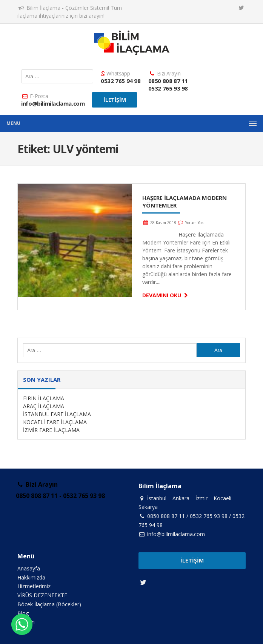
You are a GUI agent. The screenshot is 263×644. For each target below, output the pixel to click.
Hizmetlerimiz (34, 586)
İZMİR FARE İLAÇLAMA (51, 430)
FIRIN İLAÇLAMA (44, 398)
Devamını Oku (166, 295)
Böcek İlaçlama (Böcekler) (49, 604)
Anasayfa (29, 568)
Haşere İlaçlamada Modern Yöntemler (185, 201)
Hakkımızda (31, 577)
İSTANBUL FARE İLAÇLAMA (57, 414)
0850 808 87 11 (168, 81)
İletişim (115, 100)
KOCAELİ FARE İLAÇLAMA (55, 422)
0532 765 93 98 (168, 88)
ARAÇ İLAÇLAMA (44, 406)
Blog (23, 613)
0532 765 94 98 (121, 81)
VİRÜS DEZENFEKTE (42, 595)
